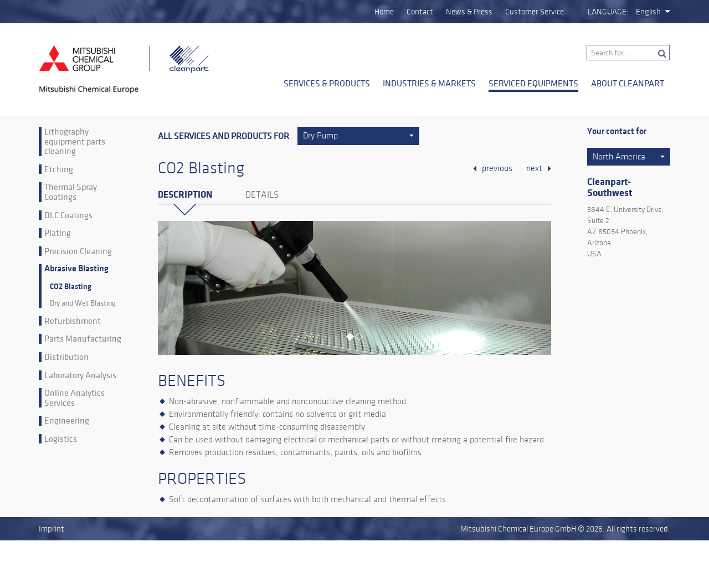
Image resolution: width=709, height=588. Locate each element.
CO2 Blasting (71, 287)
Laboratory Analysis (80, 375)
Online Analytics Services (75, 398)
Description (185, 195)
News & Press (469, 12)
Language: (608, 12)
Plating (58, 233)
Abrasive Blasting (76, 269)
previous (497, 168)
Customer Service (535, 12)
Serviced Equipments (533, 83)
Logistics (61, 439)
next (534, 168)
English (648, 12)
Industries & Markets (429, 83)
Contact (420, 12)
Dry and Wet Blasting (83, 303)
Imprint (52, 529)
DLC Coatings (68, 215)
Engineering (67, 421)
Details (262, 195)
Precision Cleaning (78, 251)
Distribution (66, 357)
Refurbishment (73, 321)
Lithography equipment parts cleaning (75, 141)
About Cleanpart (628, 83)
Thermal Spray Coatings (71, 192)
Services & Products (327, 83)
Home (384, 12)
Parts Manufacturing (83, 339)
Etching (59, 169)
